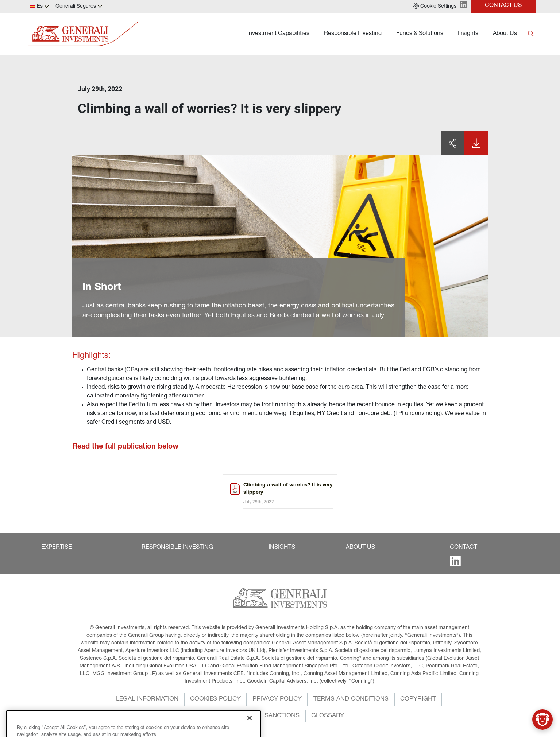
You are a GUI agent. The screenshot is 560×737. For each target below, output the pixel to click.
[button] (435, 7)
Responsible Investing (353, 34)
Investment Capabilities (278, 34)
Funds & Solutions (420, 34)
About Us (505, 34)
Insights (468, 34)
